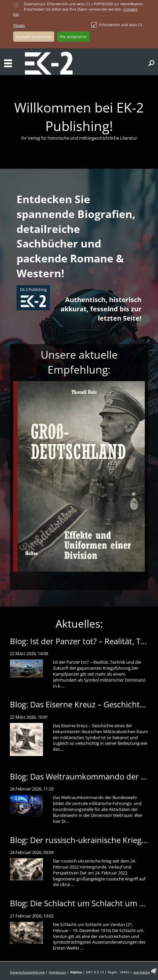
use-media (141, 972)
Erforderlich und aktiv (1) (117, 25)
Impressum (57, 972)
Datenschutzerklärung (27, 972)
